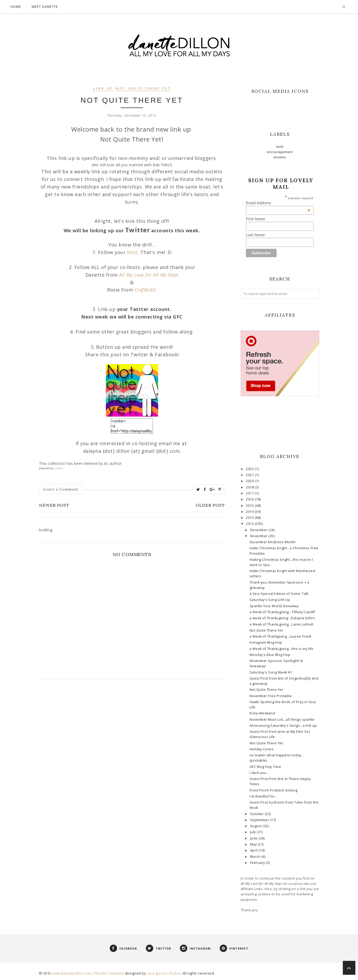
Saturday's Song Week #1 (271, 672)
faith (280, 147)
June (254, 838)
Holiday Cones (262, 749)
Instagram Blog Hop (266, 642)
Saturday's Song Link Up (270, 600)
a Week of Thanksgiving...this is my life (282, 649)
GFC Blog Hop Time (265, 767)
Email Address (278, 203)
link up (103, 89)
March (256, 857)
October (257, 814)
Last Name (255, 235)
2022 (250, 469)
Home (16, 7)
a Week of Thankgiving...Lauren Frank (280, 636)
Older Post (210, 505)
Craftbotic (146, 290)
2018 (250, 487)
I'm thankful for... (264, 796)
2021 (250, 475)
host (132, 252)
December (259, 530)
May (254, 844)
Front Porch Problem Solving (274, 790)
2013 (250, 518)
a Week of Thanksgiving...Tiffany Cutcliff (282, 612)
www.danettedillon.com (72, 973)
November (259, 536)
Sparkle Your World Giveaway (274, 606)
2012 (250, 524)
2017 (250, 493)
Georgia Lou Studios (164, 973)
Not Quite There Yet (143, 89)
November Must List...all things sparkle (282, 720)
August (257, 826)
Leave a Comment (61, 489)
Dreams (280, 157)
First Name (255, 219)
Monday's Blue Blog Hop (270, 655)
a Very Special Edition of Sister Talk (279, 594)
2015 (250, 506)
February (258, 863)
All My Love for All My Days (149, 275)
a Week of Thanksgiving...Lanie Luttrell (282, 624)
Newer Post (54, 505)
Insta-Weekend (262, 713)
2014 (250, 512)
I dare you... (259, 773)
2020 (250, 481)
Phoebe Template (109, 973)
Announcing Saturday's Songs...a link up (283, 726)
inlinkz (59, 468)
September (260, 820)
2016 (250, 499)
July (254, 832)
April (254, 850)
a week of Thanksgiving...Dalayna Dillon (282, 618)
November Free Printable (271, 696)
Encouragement (280, 152)
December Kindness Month (273, 542)
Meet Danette (45, 7)
